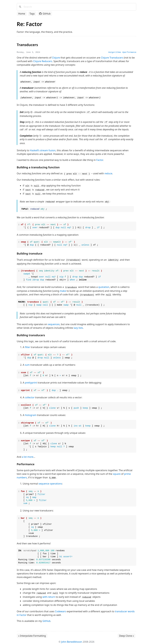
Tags (32, 14)
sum (27, 363)
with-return (49, 595)
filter (27, 345)
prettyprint (31, 381)
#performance (129, 52)
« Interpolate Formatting (32, 633)
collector (30, 395)
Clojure (56, 58)
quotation (104, 285)
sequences (54, 322)
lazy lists (78, 326)
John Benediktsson (72, 639)
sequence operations (50, 482)
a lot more (28, 455)
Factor (100, 159)
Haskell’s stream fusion (43, 149)
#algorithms (115, 52)
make (63, 289)
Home (22, 14)
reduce (108, 173)
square (117, 472)
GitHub (45, 14)
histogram (31, 413)
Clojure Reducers (43, 61)
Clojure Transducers (112, 58)
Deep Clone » (126, 633)
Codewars (61, 609)
